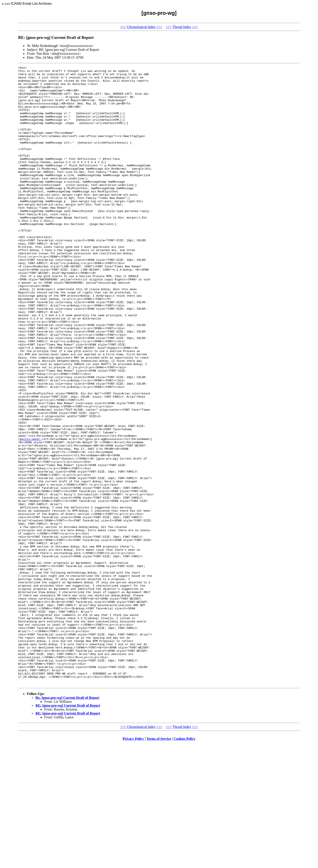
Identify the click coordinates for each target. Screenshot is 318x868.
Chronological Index (141, 27)
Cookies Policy (185, 862)
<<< (123, 27)
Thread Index (182, 27)
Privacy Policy (133, 862)
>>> (159, 27)
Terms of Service (159, 862)
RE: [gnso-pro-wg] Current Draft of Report (68, 829)
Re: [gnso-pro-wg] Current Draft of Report (67, 821)
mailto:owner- (31, 514)
